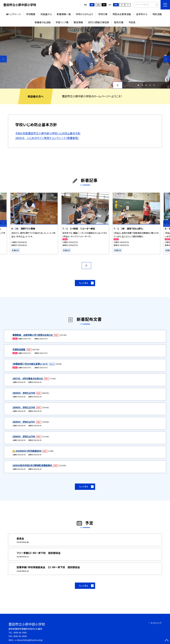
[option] (85, 58)
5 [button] (154, 85)
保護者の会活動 (43, 22)
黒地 (104, 5)
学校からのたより (85, 14)
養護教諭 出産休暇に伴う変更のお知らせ (33, 335)
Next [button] (167, 59)
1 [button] (138, 85)
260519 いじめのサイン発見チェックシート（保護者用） (47, 138)
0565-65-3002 (20, 632)
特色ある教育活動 (122, 14)
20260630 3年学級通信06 (29, 451)
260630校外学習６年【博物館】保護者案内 (33, 465)
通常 (92, 5)
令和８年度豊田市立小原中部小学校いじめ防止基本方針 (48, 133)
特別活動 (157, 14)
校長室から (46, 14)
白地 (98, 5)
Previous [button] (3, 59)
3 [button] (146, 85)
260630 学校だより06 (24, 436)
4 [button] (150, 85)
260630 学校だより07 (24, 422)
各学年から (142, 14)
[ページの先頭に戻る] (167, 641)
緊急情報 (78, 22)
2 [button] (142, 85)
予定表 (132, 22)
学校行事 (103, 14)
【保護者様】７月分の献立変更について (30, 364)
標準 (116, 5)
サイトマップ (156, 623)
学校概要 (31, 14)
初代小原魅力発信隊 (99, 22)
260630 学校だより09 (24, 393)
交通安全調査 (19, 349)
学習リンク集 (62, 22)
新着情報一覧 (64, 14)
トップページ (15, 14)
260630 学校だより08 (24, 407)
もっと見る (84, 283)
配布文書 (119, 22)
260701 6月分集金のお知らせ (28, 378)
